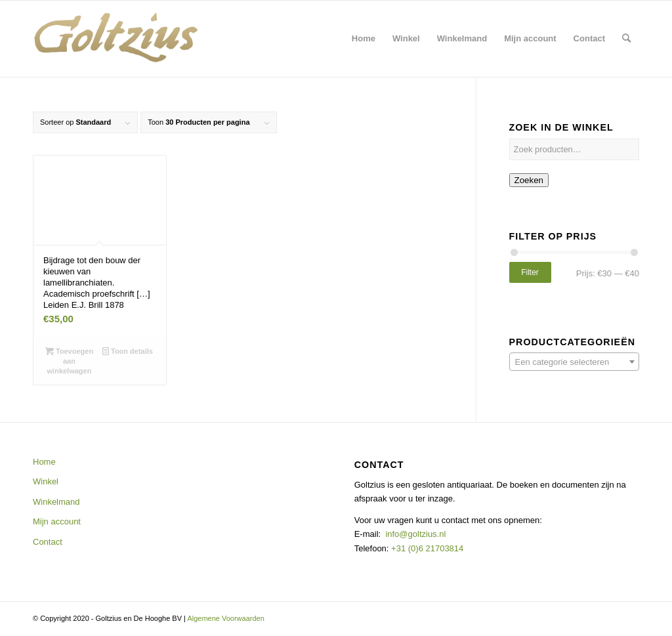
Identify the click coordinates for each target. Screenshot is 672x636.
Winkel (46, 481)
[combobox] (574, 362)
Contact (48, 542)
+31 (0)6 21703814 (426, 548)
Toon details (128, 351)
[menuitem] (364, 39)
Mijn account (57, 521)
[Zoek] (626, 39)
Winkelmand (56, 502)
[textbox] (574, 362)
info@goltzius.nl (415, 534)
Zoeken (529, 180)
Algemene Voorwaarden (225, 618)
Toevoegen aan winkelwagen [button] (69, 360)
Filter (530, 272)
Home (44, 462)
